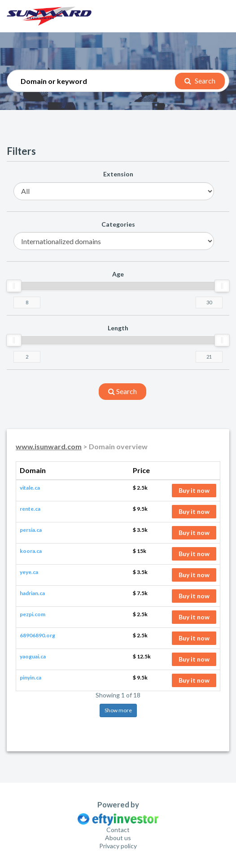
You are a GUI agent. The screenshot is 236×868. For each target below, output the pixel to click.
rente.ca (30, 509)
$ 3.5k (140, 530)
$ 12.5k (142, 656)
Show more (118, 710)
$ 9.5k (140, 509)
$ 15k (140, 551)
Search (200, 81)
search (122, 391)
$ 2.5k (140, 488)
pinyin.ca (31, 677)
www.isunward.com (49, 446)
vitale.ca (30, 488)
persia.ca (31, 530)
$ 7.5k (140, 593)
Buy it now (194, 490)
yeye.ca (29, 572)
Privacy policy (118, 846)
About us (118, 838)
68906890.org (37, 635)
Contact (118, 830)
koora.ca (31, 551)
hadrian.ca (32, 593)
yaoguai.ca (33, 656)
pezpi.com (33, 614)
